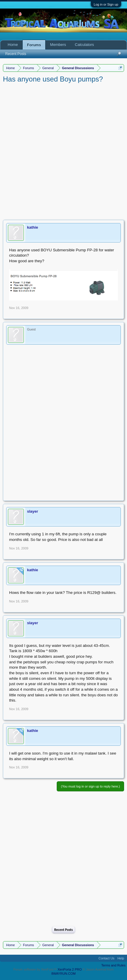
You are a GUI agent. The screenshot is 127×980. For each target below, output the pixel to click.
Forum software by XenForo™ (36, 969)
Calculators (85, 45)
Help (121, 958)
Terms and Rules (113, 965)
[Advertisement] (63, 150)
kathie (33, 227)
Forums (34, 45)
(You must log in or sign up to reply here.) (90, 786)
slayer (33, 511)
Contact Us (106, 958)
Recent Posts (63, 930)
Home (13, 45)
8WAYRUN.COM (64, 974)
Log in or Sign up (106, 4)
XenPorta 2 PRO (70, 969)
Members (58, 45)
